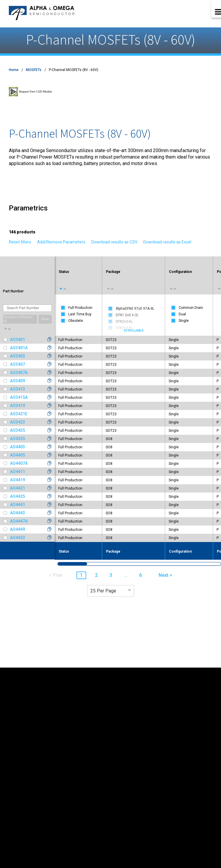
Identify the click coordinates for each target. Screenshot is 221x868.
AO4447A (19, 521)
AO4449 (18, 529)
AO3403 (18, 356)
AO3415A (19, 397)
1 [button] (81, 575)
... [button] (126, 575)
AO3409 (18, 381)
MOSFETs (34, 70)
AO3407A (19, 373)
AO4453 (18, 538)
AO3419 (18, 406)
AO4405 (18, 455)
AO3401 (18, 340)
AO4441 (18, 505)
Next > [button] (165, 575)
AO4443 (18, 513)
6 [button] (141, 575)
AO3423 (18, 422)
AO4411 (18, 472)
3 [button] (111, 575)
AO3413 (18, 389)
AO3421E (19, 414)
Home (14, 70)
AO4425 (18, 496)
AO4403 (18, 447)
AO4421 (18, 488)
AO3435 (18, 430)
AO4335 (18, 439)
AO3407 (18, 364)
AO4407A (19, 463)
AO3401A (19, 348)
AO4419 (18, 480)
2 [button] (96, 575)
